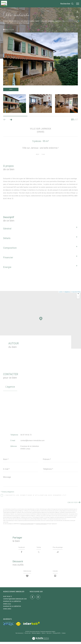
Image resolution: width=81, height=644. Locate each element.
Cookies (64, 635)
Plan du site (28, 635)
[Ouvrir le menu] (78, 4)
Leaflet (61, 292)
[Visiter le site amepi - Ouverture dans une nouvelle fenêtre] (8, 626)
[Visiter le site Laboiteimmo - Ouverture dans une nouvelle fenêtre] (40, 639)
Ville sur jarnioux (48, 21)
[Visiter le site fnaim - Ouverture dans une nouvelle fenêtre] (18, 626)
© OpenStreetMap (76, 292)
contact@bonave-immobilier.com (32, 441)
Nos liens (49, 635)
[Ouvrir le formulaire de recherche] (67, 4)
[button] (11, 120)
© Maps (67, 292)
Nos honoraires (19, 635)
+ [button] (78, 294)
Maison (58, 21)
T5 (63, 21)
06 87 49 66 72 (26, 435)
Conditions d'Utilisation (41, 524)
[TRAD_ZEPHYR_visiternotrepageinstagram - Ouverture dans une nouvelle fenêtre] (38, 599)
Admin (44, 635)
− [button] (78, 297)
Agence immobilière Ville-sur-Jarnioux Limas (18, 21)
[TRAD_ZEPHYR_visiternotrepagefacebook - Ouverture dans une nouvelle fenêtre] (32, 599)
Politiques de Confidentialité (27, 524)
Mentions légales (36, 635)
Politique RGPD (57, 635)
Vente (37, 21)
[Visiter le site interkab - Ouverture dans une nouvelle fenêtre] (32, 626)
